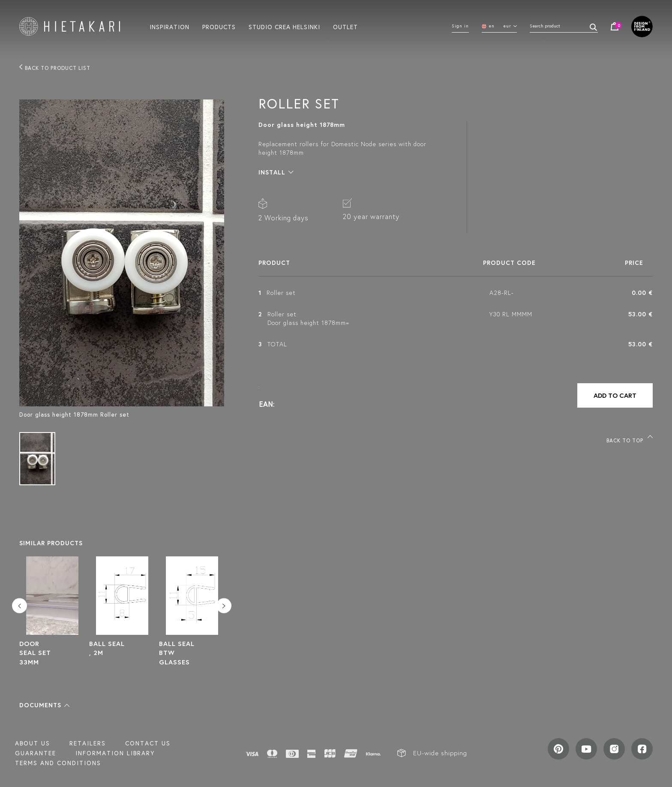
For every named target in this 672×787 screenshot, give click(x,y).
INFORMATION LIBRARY (115, 753)
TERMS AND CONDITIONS (58, 763)
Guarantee (36, 753)
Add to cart (615, 395)
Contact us (148, 743)
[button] (44, 705)
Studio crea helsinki (284, 27)
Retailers (88, 743)
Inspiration (169, 27)
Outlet (345, 27)
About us (33, 743)
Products (219, 27)
